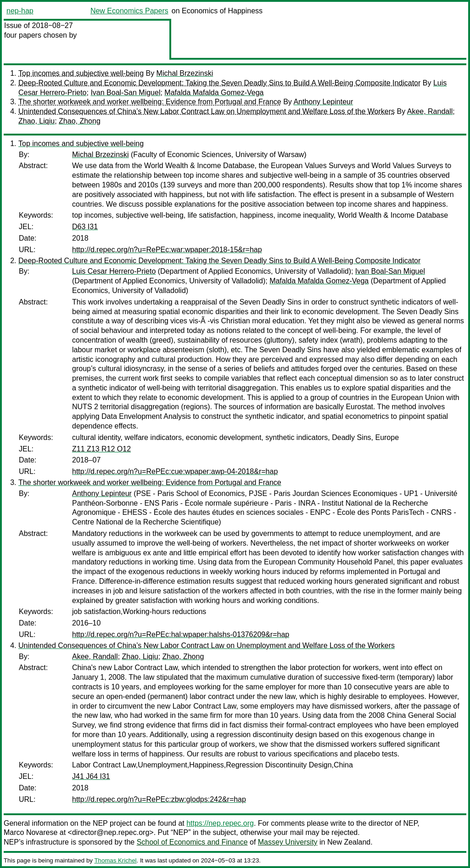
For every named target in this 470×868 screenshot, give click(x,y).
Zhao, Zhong (80, 121)
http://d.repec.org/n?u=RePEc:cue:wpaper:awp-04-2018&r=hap (175, 471)
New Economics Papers (129, 11)
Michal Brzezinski (185, 73)
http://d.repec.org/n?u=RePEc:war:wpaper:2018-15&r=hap (167, 250)
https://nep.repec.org (220, 823)
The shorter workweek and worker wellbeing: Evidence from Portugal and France (150, 102)
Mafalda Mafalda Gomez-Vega (214, 93)
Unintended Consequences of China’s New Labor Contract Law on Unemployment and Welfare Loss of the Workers (207, 111)
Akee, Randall (430, 111)
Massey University (288, 842)
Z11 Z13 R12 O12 (101, 449)
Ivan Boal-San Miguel (125, 93)
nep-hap (20, 11)
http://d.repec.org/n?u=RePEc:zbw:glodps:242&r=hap (159, 799)
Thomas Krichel (115, 860)
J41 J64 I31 (91, 776)
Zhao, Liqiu (36, 121)
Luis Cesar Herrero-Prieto (114, 271)
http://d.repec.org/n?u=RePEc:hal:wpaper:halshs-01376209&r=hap (181, 634)
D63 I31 (85, 227)
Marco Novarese (31, 832)
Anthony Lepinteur (323, 102)
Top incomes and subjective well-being (81, 73)
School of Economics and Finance (192, 842)
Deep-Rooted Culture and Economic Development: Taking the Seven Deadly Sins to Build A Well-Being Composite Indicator (219, 83)
